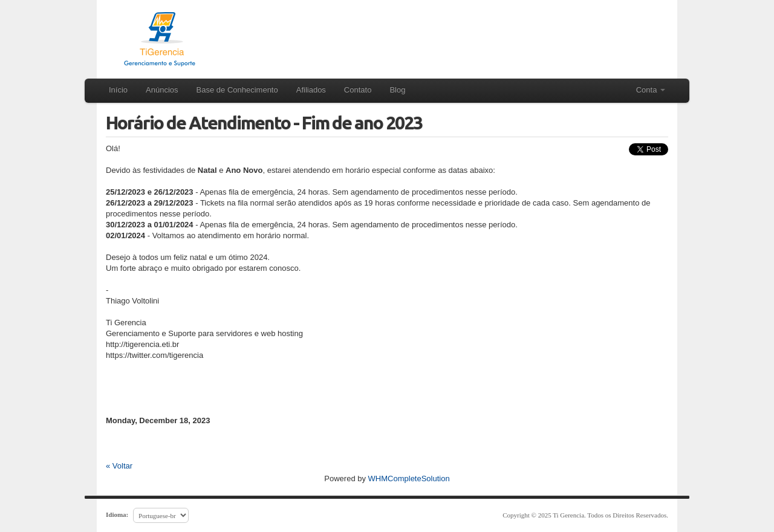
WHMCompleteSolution (409, 478)
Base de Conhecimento (237, 90)
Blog (397, 90)
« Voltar (119, 466)
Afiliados (311, 90)
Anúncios (162, 90)
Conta (651, 90)
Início (118, 90)
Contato (358, 90)
